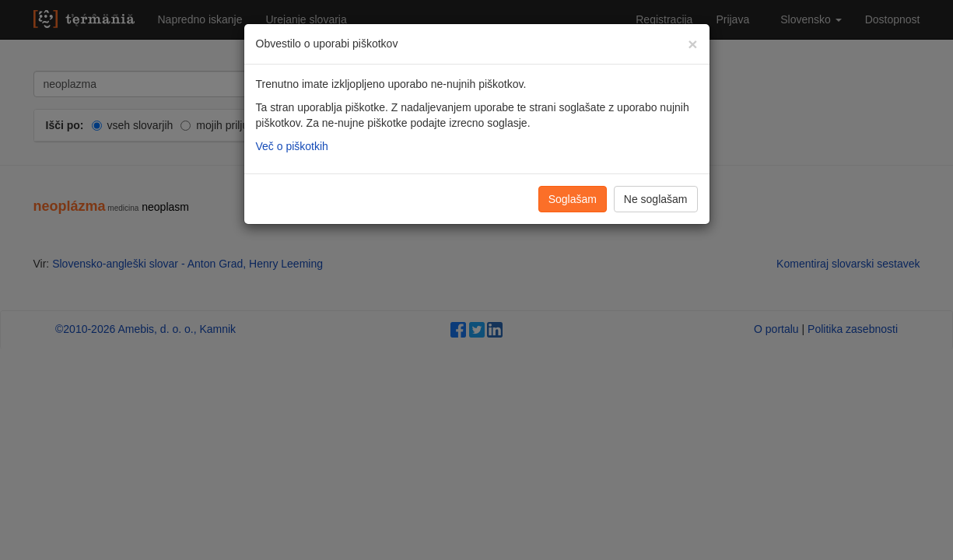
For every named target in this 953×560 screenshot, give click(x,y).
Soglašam (573, 199)
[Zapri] (692, 44)
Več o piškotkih (292, 146)
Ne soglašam (656, 199)
